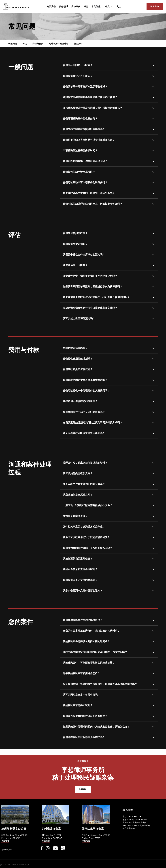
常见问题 (96, 6)
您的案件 (78, 44)
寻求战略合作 (7, 850)
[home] (16, 6)
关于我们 (51, 6)
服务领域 (64, 6)
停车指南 (5, 841)
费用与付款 (38, 44)
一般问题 (13, 44)
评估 (25, 44)
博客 (86, 6)
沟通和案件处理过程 (59, 44)
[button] (109, 6)
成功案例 (76, 6)
